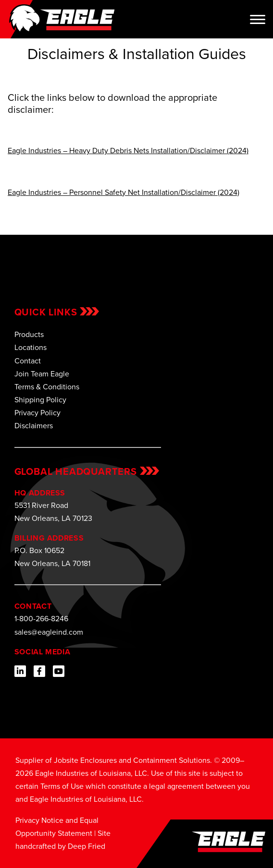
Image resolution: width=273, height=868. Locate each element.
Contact (28, 361)
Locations (31, 347)
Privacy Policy (37, 413)
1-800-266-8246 (41, 619)
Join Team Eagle (42, 374)
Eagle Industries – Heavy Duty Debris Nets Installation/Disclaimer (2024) (128, 151)
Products (29, 334)
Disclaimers (34, 426)
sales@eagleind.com (49, 632)
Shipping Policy (40, 400)
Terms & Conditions (47, 387)
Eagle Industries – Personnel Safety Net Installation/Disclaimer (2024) (124, 192)
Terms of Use (62, 786)
